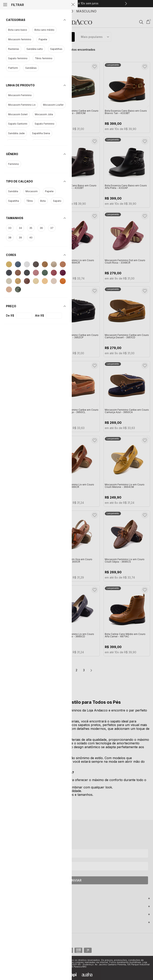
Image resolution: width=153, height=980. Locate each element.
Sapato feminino (18, 58)
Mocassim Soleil (18, 114)
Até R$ (40, 316)
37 (52, 228)
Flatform (13, 68)
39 (20, 238)
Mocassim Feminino (20, 95)
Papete (43, 39)
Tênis (30, 201)
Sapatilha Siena (41, 133)
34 (20, 228)
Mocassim (32, 191)
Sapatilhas (56, 49)
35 (31, 228)
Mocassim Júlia (44, 114)
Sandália (13, 191)
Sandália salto (35, 49)
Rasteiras (14, 49)
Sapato (57, 201)
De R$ (10, 316)
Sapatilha (14, 201)
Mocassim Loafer (53, 105)
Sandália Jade (16, 133)
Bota (43, 201)
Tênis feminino (44, 58)
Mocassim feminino (20, 39)
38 (10, 238)
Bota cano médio (44, 30)
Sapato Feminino (45, 124)
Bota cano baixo (18, 30)
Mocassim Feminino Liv (22, 105)
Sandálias (31, 68)
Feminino (14, 164)
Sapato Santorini (18, 124)
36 (41, 228)
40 (31, 238)
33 (10, 228)
